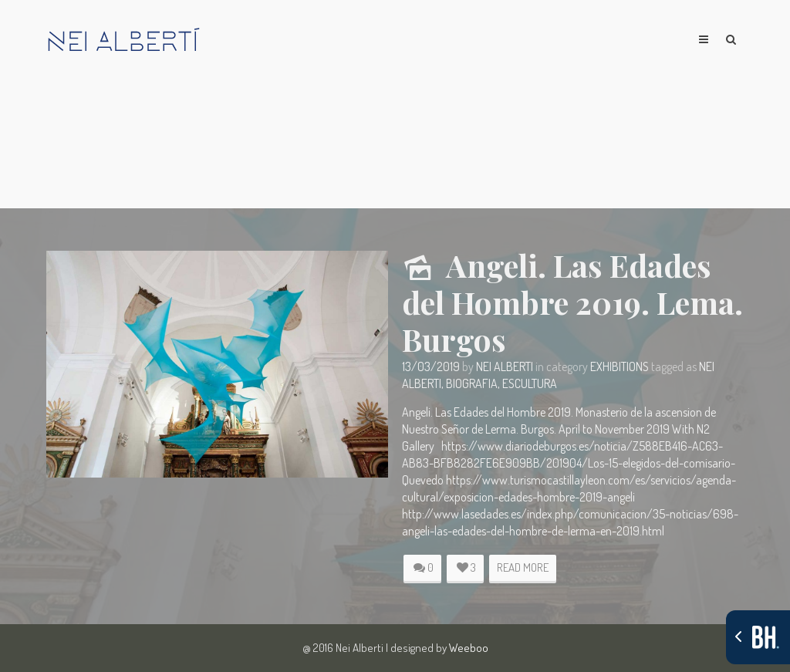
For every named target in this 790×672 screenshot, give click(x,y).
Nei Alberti (505, 366)
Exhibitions (620, 366)
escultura (530, 383)
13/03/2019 (431, 366)
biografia (472, 383)
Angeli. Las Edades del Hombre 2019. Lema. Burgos (572, 302)
